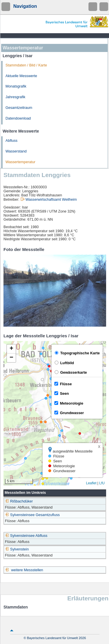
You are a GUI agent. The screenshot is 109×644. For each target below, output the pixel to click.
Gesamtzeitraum (19, 108)
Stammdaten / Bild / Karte (26, 65)
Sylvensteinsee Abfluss (26, 536)
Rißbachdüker (19, 501)
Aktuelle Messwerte (21, 76)
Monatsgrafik (16, 86)
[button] (11, 349)
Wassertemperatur (20, 162)
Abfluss (11, 141)
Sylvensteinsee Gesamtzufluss (32, 515)
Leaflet (91, 483)
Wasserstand (16, 151)
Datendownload (18, 118)
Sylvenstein (17, 549)
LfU (102, 483)
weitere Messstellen (27, 570)
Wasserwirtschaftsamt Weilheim (51, 200)
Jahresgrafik (15, 97)
